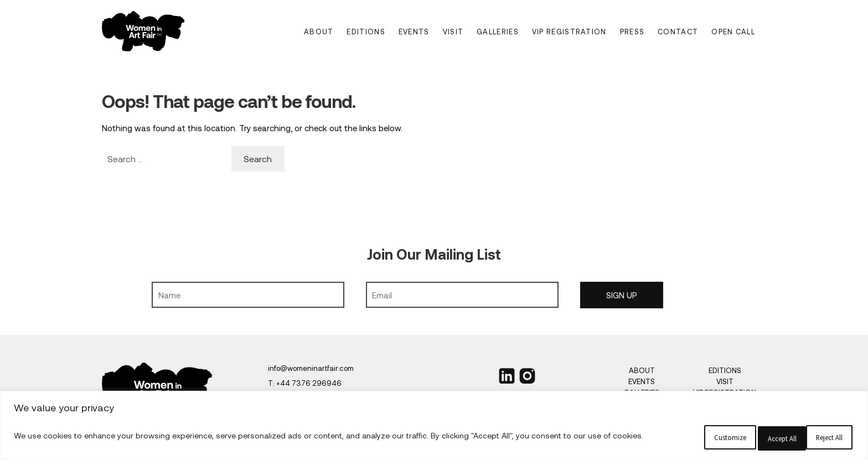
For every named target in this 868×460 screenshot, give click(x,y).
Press (632, 32)
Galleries (498, 32)
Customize (555, 437)
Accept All (796, 437)
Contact (678, 32)
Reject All (675, 437)
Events (414, 32)
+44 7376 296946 (309, 383)
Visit (453, 32)
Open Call (733, 32)
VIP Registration (569, 32)
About (319, 32)
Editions (366, 32)
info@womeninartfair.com (311, 368)
